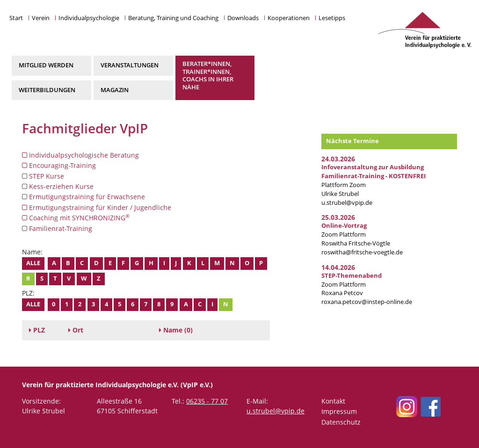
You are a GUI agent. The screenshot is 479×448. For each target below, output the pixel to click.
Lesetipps (332, 18)
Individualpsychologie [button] (89, 18)
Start (16, 18)
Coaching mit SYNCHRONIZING (76, 217)
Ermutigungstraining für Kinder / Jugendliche (97, 207)
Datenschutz (341, 422)
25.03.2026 (338, 217)
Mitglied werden (46, 65)
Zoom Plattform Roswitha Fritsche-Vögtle (356, 235)
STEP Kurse (43, 176)
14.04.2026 (338, 267)
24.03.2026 (338, 159)
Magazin (115, 90)
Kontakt (333, 401)
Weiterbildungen (47, 90)
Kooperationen (289, 18)
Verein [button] (41, 18)
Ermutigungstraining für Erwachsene (83, 197)
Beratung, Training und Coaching (173, 18)
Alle (33, 263)
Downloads (243, 18)
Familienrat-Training (57, 228)
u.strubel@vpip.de (347, 203)
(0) (176, 330)
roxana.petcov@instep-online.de (367, 302)
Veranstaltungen (130, 65)
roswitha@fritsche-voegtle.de (362, 252)
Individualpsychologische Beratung (80, 155)
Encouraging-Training (59, 165)
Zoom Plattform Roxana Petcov (352, 285)
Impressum (339, 411)
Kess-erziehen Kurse (58, 186)
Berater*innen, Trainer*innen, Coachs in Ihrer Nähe (208, 75)
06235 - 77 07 (207, 401)
